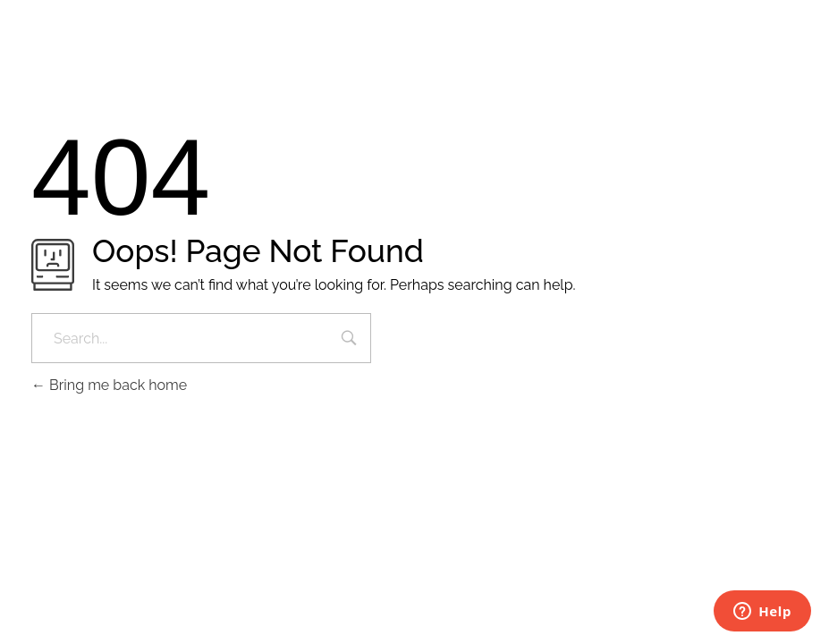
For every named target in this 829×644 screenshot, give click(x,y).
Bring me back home (109, 385)
